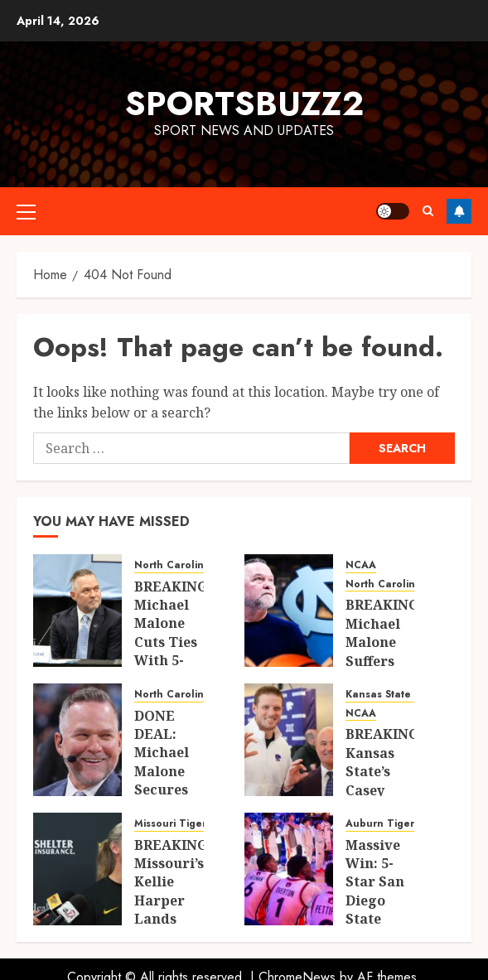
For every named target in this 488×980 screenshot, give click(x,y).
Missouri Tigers (173, 824)
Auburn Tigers (382, 824)
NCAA (361, 565)
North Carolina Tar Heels (199, 565)
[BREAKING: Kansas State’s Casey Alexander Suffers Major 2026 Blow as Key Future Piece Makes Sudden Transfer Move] (289, 740)
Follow (459, 211)
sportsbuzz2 (244, 104)
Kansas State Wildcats (402, 695)
